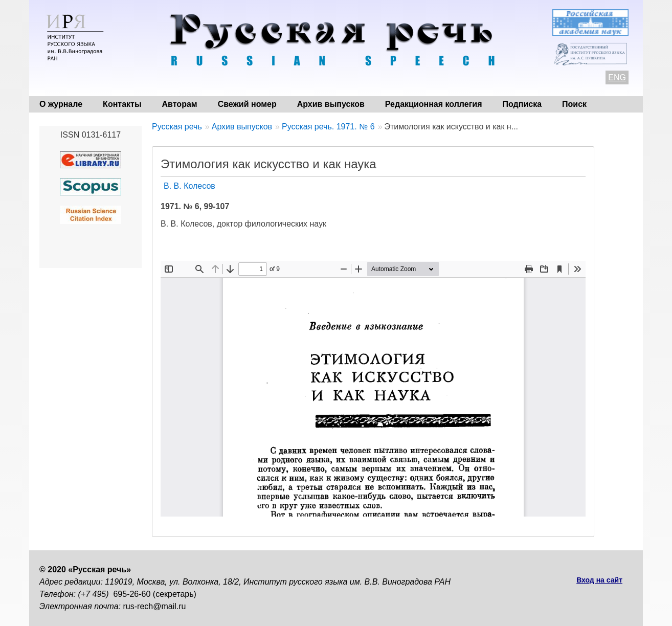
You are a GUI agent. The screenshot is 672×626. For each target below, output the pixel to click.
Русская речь (177, 127)
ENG (617, 77)
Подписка (522, 104)
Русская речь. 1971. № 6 (328, 127)
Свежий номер (247, 104)
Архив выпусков (331, 104)
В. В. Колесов (189, 186)
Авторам (180, 104)
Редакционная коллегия (434, 104)
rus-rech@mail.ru (155, 606)
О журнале (61, 104)
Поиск (574, 104)
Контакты (122, 104)
